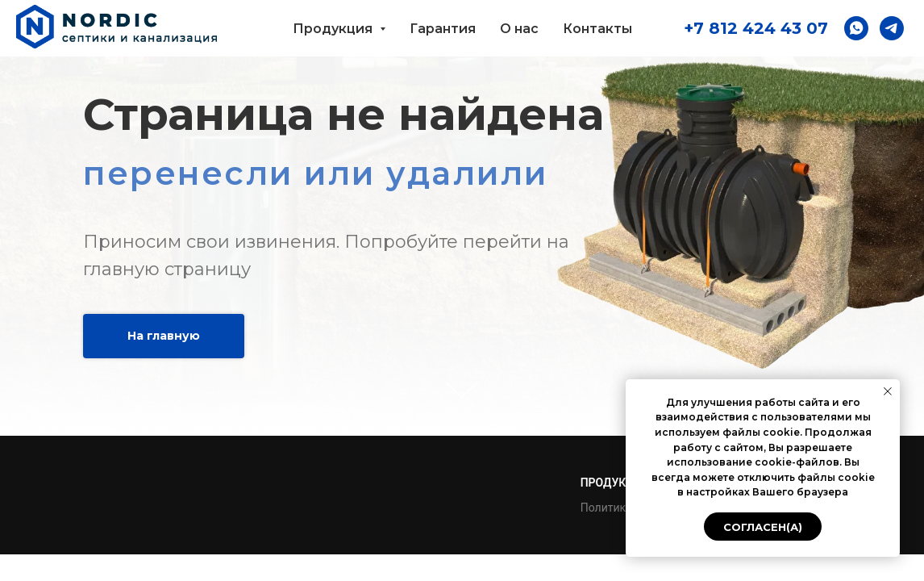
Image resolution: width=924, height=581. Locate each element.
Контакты (597, 29)
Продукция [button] (334, 29)
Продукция (615, 483)
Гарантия (443, 29)
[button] (856, 28)
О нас (519, 29)
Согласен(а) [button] (763, 527)
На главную (164, 336)
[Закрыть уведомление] (888, 391)
